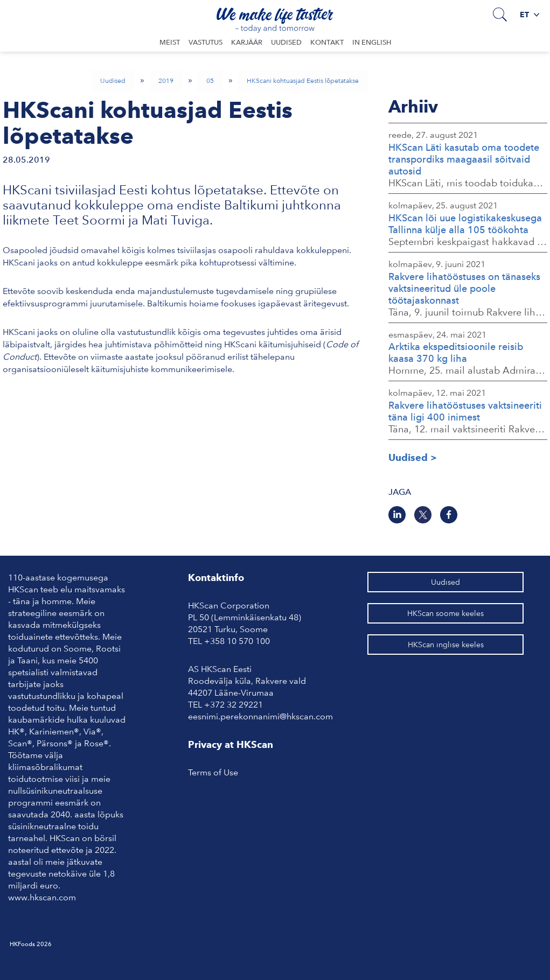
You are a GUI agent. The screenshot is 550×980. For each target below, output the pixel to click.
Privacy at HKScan (231, 744)
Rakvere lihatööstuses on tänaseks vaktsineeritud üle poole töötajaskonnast (464, 288)
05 (210, 81)
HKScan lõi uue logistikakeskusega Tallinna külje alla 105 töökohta (465, 224)
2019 (166, 81)
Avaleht (49, 14)
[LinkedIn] (397, 515)
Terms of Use (213, 772)
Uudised (286, 42)
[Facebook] (449, 515)
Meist (170, 42)
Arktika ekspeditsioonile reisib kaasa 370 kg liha (456, 352)
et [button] (530, 15)
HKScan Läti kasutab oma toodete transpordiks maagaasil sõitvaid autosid (464, 159)
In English (372, 42)
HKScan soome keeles (445, 613)
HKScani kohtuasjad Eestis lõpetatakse (303, 81)
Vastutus (206, 42)
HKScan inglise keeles (446, 645)
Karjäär (247, 42)
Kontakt (327, 42)
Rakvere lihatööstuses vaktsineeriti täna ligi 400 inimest (465, 411)
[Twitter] (423, 515)
